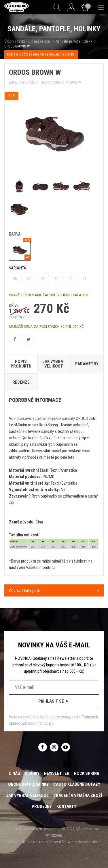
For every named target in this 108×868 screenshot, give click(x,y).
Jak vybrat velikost (27, 796)
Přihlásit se (54, 701)
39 (56, 279)
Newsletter (57, 773)
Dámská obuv (41, 41)
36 (15, 279)
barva (15, 234)
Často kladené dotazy (77, 784)
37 (29, 279)
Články (32, 773)
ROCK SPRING (87, 773)
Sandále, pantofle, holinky (74, 41)
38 (43, 279)
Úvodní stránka (15, 41)
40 (71, 279)
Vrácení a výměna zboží (78, 796)
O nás (14, 773)
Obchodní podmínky (28, 784)
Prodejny (42, 806)
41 (84, 279)
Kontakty (66, 806)
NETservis (29, 842)
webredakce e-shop (84, 842)
